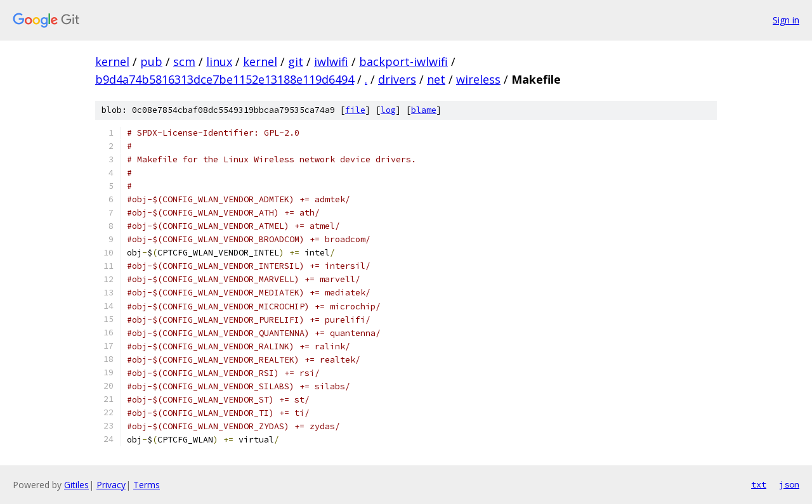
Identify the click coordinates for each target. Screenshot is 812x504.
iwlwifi (331, 61)
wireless (478, 79)
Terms (147, 485)
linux (219, 61)
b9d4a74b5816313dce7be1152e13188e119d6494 (225, 79)
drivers (397, 79)
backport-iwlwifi (403, 61)
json (789, 484)
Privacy (111, 485)
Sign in (786, 20)
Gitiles (76, 485)
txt (759, 484)
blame (424, 110)
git (296, 61)
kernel (112, 61)
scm (184, 61)
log (388, 110)
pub (151, 61)
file (355, 110)
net (436, 79)
